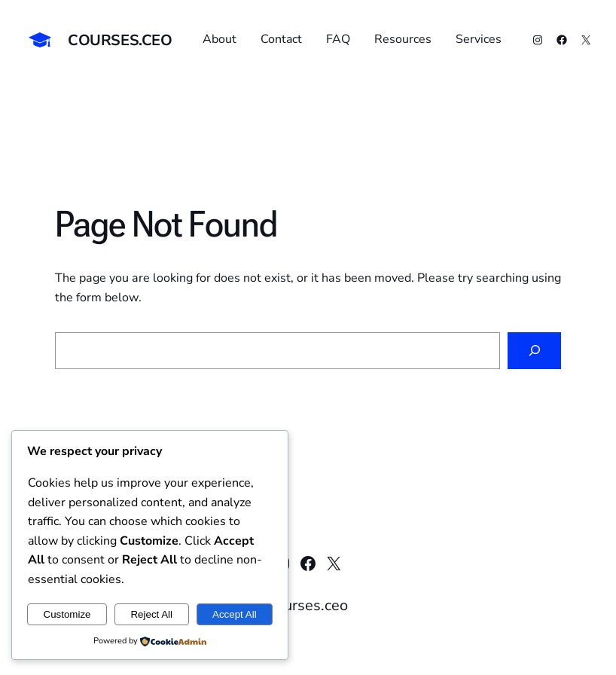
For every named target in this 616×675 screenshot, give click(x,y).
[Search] (534, 351)
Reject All (151, 614)
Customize (67, 614)
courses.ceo (120, 40)
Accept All (235, 614)
